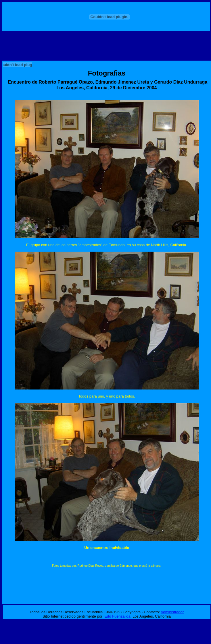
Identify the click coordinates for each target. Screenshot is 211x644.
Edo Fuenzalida (118, 616)
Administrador (172, 612)
